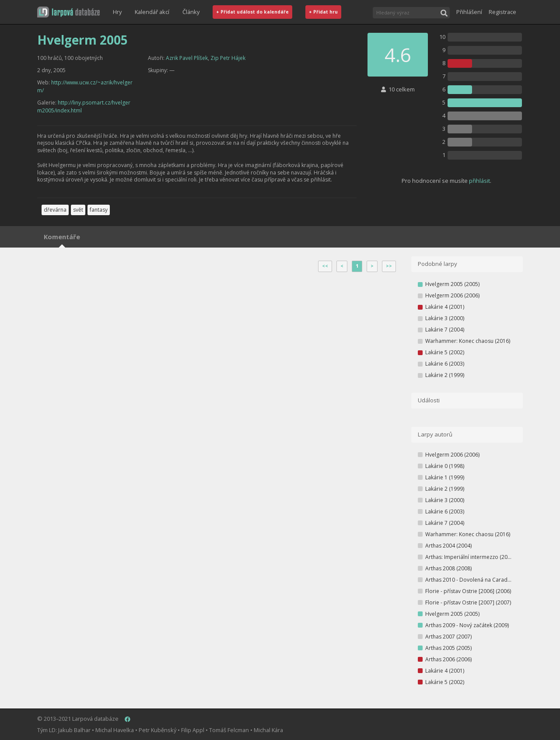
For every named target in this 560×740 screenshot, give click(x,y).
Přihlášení (469, 12)
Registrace (502, 12)
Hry (117, 12)
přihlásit (479, 181)
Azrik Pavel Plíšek (187, 58)
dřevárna (55, 210)
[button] (68, 12)
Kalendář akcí (152, 12)
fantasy (99, 210)
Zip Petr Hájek (228, 58)
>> (389, 266)
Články (191, 12)
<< (325, 266)
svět (78, 210)
